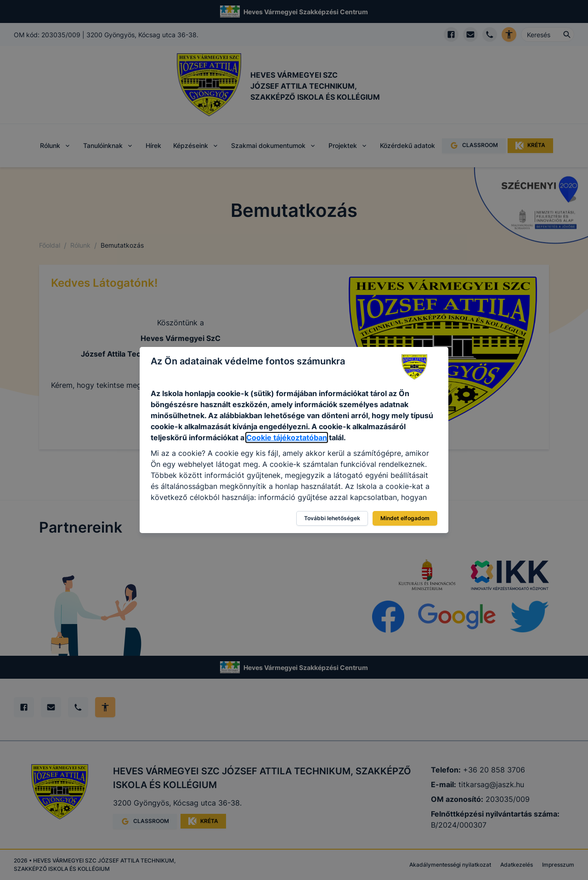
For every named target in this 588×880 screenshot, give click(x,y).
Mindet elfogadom (405, 518)
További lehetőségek (332, 518)
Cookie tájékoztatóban (287, 437)
